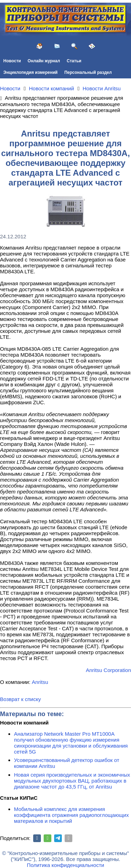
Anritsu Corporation (108, 670)
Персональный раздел (88, 72)
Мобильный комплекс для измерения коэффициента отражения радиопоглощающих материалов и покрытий (71, 815)
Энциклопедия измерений (31, 72)
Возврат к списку (20, 699)
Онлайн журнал (44, 61)
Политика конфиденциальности (65, 865)
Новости (12, 61)
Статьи (74, 61)
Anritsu (40, 682)
